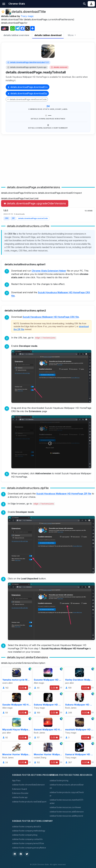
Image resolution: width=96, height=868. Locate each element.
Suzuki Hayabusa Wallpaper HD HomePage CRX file (51, 317)
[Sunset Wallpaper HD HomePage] (48, 729)
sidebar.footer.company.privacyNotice (29, 848)
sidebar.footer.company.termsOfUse (28, 843)
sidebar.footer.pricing (59, 781)
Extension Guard (19, 789)
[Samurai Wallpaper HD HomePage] (79, 754)
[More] (72, 35)
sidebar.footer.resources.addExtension (67, 812)
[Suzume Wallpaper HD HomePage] (48, 679)
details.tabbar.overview (16, 35)
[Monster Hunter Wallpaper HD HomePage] (17, 754)
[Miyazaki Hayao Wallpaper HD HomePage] (17, 729)
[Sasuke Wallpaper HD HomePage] (17, 704)
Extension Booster (20, 793)
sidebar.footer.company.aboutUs (27, 827)
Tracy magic (27, 16)
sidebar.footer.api (20, 797)
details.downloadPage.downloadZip (27, 93)
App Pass (16, 781)
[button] (4, 4)
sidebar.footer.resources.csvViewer (65, 807)
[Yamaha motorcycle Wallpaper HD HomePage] (17, 679)
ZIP (13, 218)
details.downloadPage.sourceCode (33, 218)
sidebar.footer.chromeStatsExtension (28, 785)
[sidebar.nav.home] (17, 4)
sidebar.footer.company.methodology (29, 831)
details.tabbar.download (48, 35)
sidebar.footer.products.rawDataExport (29, 802)
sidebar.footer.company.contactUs (27, 839)
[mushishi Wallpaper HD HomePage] (79, 729)
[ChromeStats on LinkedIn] (15, 854)
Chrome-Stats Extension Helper (49, 271)
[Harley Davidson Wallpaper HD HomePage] (79, 679)
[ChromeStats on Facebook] (21, 854)
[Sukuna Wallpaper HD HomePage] (48, 704)
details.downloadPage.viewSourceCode (27, 99)
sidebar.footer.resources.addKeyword (66, 816)
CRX (7, 218)
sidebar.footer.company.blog (25, 835)
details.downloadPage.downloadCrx (28, 87)
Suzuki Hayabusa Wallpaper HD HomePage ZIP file (64, 494)
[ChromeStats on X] (27, 854)
